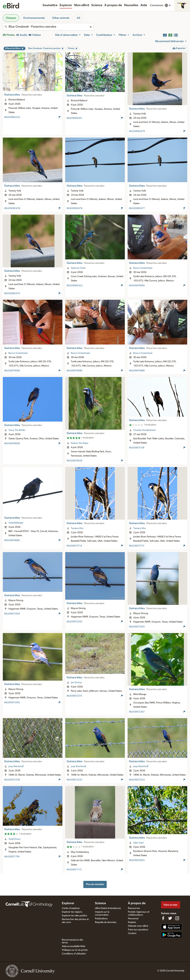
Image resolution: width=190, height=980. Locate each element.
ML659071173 (74, 870)
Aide (144, 5)
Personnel (133, 919)
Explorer (66, 5)
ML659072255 (74, 780)
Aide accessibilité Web (73, 946)
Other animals (61, 18)
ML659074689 (12, 540)
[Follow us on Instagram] (177, 918)
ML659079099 (137, 286)
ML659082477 (137, 208)
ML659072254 (137, 780)
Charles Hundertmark (144, 430)
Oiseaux (11, 18)
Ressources (134, 908)
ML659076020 (74, 461)
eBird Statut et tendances (108, 908)
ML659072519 (74, 696)
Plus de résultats (95, 884)
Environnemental (34, 18)
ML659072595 (12, 703)
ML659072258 (12, 780)
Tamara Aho (77, 528)
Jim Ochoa (76, 683)
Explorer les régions (72, 912)
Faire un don (170, 905)
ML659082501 (74, 118)
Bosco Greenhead (143, 268)
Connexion (157, 5)
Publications (101, 919)
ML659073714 (74, 546)
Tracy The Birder (17, 430)
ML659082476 (75, 208)
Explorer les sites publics (75, 916)
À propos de (113, 5)
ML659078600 (12, 443)
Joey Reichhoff (16, 766)
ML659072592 (74, 622)
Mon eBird (82, 5)
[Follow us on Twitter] (170, 918)
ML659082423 (75, 286)
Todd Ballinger (16, 523)
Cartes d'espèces (71, 908)
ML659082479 (137, 131)
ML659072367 (137, 712)
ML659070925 (137, 860)
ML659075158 (137, 448)
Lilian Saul (138, 843)
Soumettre (50, 5)
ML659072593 (137, 627)
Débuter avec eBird (138, 926)
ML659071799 (12, 857)
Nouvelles (131, 5)
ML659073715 (137, 546)
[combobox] (48, 27)
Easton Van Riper (80, 443)
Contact (132, 933)
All (78, 18)
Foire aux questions (138, 930)
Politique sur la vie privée (75, 950)
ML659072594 (12, 614)
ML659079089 (74, 371)
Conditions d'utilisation (74, 954)
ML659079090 (12, 371)
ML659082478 (12, 208)
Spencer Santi (78, 268)
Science (97, 5)
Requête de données (106, 922)
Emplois (132, 922)
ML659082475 (12, 293)
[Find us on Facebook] (163, 918)
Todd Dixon (15, 839)
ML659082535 (12, 117)
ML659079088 (137, 371)
